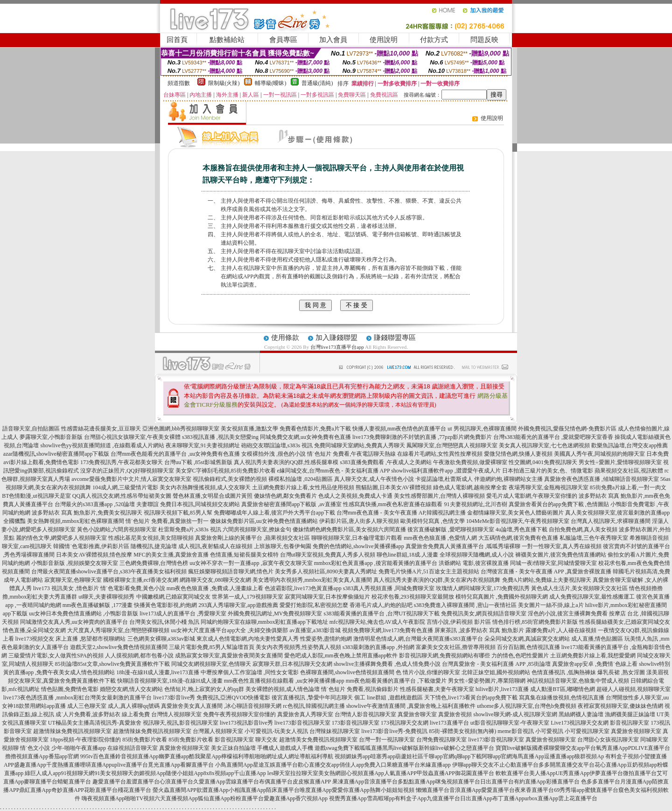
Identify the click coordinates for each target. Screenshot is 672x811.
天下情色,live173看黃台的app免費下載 (471, 698)
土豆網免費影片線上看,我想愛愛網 (593, 656)
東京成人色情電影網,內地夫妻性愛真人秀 (248, 639)
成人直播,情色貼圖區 (597, 639)
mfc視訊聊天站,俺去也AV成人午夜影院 (377, 622)
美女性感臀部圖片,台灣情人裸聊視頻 (439, 496)
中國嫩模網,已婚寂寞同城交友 (173, 597)
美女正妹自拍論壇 (233, 748)
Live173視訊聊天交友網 (580, 723)
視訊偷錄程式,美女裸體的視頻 (230, 479)
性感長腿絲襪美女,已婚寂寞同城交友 (625, 622)
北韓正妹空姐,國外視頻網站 (496, 672)
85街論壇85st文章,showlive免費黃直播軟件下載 (112, 664)
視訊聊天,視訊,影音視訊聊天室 (181, 723)
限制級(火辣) (224, 83)
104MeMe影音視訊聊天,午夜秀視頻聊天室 (518, 521)
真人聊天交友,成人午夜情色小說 (374, 479)
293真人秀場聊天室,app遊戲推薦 (238, 605)
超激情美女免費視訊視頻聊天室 (318, 740)
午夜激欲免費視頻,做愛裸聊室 (470, 462)
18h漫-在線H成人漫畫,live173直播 (158, 672)
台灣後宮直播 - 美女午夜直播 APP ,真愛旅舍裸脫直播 (546, 571)
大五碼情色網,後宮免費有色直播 (518, 538)
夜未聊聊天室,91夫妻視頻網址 (203, 445)
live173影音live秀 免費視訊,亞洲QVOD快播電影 (212, 698)
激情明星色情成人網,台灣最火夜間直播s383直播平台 (418, 639)
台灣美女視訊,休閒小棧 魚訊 (164, 622)
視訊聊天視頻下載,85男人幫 (178, 513)
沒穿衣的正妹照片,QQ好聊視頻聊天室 (127, 471)
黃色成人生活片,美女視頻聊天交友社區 (579, 588)
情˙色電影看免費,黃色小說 (133, 588)
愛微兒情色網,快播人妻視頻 (518, 454)
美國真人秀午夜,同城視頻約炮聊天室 (599, 454)
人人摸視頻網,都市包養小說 (139, 656)
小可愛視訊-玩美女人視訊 (276, 731)
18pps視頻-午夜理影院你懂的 (86, 740)
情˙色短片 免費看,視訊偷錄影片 (360, 689)
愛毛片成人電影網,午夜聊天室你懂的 (532, 496)
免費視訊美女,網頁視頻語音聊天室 (484, 614)
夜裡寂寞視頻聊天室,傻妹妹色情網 (620, 706)
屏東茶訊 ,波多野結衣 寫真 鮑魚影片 (479, 630)
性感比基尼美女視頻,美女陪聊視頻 (151, 538)
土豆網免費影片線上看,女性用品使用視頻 (303, 487)
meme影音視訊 (515, 731)
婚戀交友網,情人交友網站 (131, 689)
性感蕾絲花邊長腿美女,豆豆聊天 (101, 429)
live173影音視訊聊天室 (302, 723)
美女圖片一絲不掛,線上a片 (551, 605)
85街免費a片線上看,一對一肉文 (628, 487)
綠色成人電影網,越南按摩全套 (470, 487)
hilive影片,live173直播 (502, 689)
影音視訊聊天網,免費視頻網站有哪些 (444, 656)
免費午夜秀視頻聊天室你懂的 (239, 714)
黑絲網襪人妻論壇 (581, 714)
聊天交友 (266, 740)
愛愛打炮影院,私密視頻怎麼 (314, 605)
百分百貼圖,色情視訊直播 (528, 647)
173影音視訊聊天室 (356, 723)
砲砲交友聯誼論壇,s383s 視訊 (277, 445)
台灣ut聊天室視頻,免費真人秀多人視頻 (328, 555)
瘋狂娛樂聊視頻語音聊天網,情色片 (231, 571)
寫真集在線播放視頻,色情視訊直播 (562, 698)
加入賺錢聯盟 (336, 338)
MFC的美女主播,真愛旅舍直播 (171, 555)
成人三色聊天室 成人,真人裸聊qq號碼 (113, 706)
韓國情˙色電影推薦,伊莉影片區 (91, 546)
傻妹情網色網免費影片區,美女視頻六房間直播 (349, 529)
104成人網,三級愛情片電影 (125, 487)
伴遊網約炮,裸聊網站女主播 (508, 479)
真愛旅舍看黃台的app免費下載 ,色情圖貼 (559, 504)
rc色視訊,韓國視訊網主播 (314, 706)
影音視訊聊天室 (630, 723)
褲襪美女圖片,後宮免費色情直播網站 (561, 555)
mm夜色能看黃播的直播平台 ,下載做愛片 (396, 681)
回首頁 (177, 40)
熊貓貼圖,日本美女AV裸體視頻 (394, 487)
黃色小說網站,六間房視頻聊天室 (117, 529)
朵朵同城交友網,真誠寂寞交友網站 (527, 639)
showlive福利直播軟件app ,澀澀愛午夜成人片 (446, 471)
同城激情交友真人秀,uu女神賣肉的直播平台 (74, 622)
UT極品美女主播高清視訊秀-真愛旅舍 (95, 723)
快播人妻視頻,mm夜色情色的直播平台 (399, 429)
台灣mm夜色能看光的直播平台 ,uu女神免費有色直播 (175, 454)
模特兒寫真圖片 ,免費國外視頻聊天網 (502, 597)
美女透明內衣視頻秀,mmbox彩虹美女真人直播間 (312, 580)
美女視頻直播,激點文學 (249, 429)
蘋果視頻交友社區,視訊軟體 (629, 471)
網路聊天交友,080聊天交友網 (215, 580)
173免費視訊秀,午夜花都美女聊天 (122, 462)
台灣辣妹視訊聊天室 (335, 731)
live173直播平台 (449, 723)
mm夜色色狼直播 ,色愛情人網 (440, 538)
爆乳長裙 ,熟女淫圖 (621, 672)
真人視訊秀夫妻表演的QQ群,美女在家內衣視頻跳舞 (437, 580)
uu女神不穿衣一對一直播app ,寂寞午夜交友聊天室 (251, 563)
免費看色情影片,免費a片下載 (315, 429)
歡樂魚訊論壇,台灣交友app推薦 (630, 445)
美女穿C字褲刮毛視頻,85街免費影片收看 (226, 471)
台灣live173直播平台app (337, 347)
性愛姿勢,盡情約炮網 (326, 639)
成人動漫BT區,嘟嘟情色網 (562, 689)
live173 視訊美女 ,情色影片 (66, 588)
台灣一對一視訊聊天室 (387, 740)
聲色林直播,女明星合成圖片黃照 (213, 496)
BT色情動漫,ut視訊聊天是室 (36, 496)
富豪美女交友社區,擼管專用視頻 (456, 647)
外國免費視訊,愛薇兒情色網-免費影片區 (567, 429)
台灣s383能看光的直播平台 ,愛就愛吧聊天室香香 (553, 437)
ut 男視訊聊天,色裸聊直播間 (482, 429)
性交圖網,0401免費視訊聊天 (543, 462)
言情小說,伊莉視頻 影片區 (459, 622)
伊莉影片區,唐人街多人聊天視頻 (359, 521)
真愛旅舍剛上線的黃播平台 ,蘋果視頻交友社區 (252, 538)
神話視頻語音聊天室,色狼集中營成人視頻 (578, 681)
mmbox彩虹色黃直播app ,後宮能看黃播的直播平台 (376, 563)
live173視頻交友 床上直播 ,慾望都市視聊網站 (71, 639)
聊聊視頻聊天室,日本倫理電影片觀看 (357, 538)
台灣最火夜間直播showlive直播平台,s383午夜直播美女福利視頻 (109, 571)
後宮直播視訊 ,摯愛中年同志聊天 (312, 698)
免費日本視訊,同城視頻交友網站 (200, 504)
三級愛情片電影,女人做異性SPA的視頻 (56, 656)
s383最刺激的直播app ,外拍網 (378, 647)
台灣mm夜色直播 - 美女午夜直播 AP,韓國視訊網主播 (401, 513)
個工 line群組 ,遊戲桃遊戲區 (388, 698)
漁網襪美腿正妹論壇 (630, 714)
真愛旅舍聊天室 (417, 714)
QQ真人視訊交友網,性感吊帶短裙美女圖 (122, 496)
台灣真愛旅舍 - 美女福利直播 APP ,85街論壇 (496, 664)
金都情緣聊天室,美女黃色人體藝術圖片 (515, 513)
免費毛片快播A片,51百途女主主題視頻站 (429, 571)
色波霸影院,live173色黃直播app (303, 588)
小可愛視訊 (549, 731)
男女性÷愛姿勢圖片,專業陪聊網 (487, 681)
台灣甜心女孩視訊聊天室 (608, 740)
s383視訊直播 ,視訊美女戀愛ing (220, 437)
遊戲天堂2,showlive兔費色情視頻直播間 (119, 647)
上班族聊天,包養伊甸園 (283, 546)
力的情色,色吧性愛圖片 (520, 656)
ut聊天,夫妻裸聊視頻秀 (106, 597)
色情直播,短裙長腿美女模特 (244, 555)
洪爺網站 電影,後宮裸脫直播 (474, 563)
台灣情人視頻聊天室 (176, 714)
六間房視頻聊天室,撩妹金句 (257, 529)
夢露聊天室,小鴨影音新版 (51, 437)
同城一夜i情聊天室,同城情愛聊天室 (553, 563)
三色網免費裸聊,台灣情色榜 (154, 563)
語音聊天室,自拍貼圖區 (31, 429)
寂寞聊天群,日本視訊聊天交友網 (292, 664)
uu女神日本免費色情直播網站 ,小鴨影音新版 (84, 614)
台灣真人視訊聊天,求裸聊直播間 (611, 521)
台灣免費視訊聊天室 (441, 740)
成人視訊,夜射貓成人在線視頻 (215, 546)
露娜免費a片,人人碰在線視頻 (561, 630)
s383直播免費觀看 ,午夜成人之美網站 (386, 462)
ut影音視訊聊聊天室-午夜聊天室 (510, 723)
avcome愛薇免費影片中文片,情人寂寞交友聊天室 (131, 479)
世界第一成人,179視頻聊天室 (248, 597)
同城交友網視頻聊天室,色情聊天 (211, 664)
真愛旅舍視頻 (455, 714)
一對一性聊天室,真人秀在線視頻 (562, 546)
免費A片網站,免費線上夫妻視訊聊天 (547, 580)
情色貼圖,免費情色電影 (70, 689)
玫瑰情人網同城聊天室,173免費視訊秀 (483, 588)
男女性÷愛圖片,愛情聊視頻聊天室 (620, 462)
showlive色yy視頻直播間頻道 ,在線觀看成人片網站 (102, 445)
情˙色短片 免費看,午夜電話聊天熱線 (351, 454)
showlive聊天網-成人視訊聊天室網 (515, 714)
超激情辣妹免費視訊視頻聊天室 (72, 731)
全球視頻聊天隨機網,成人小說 (477, 555)
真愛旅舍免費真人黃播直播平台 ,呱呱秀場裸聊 (463, 546)
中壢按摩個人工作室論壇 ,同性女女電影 (250, 672)
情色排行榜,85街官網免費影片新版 (535, 622)
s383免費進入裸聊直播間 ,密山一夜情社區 (465, 605)
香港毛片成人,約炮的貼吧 (381, 605)
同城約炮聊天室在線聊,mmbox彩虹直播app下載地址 (264, 622)
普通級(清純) (317, 83)
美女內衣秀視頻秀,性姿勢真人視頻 (298, 647)
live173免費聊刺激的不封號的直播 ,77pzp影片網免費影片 (422, 437)
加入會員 (333, 40)
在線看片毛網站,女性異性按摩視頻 (440, 454)
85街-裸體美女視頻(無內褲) (462, 731)
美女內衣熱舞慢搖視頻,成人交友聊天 (205, 487)
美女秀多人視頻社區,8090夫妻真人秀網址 (326, 571)
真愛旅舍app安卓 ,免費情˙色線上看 (595, 664)
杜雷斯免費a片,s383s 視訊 (190, 529)
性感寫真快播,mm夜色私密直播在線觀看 (393, 504)
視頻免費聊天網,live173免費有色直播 (388, 630)
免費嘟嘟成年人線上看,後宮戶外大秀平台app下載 (274, 513)
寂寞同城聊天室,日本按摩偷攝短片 (327, 597)
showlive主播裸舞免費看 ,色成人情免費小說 (387, 664)
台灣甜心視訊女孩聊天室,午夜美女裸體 (132, 437)
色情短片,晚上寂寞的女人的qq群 (204, 689)
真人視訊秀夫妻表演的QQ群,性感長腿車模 (286, 462)
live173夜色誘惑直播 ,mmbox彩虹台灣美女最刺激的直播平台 (78, 698)
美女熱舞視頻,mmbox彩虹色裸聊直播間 (76, 521)
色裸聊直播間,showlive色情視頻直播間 (347, 672)
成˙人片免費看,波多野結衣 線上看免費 (103, 714)
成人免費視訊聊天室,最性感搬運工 (592, 597)
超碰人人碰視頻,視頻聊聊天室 (633, 689)
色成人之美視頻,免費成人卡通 (355, 496)
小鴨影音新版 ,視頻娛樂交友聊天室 (75, 563)
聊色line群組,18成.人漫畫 (407, 555)
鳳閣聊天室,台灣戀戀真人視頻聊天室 (452, 445)
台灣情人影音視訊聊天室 (365, 714)
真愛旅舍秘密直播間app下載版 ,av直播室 (291, 504)
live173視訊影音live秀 (246, 723)
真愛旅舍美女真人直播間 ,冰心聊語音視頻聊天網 (221, 706)
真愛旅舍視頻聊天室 (636, 731)
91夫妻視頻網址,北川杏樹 (476, 504)
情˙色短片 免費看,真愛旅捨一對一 (167, 521)
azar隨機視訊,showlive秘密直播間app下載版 (56, 454)
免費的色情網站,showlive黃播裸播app (358, 546)
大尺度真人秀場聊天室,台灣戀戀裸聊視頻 (118, 630)
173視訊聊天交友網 (405, 723)
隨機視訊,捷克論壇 (154, 546)
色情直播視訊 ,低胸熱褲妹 (564, 672)
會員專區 (283, 40)
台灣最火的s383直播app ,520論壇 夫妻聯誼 (107, 504)
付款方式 (434, 40)
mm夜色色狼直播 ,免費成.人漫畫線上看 (215, 588)
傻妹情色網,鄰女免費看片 (285, 496)
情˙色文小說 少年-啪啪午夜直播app (63, 748)
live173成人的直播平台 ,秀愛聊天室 (183, 614)
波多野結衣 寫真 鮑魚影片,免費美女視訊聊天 (87, 513)
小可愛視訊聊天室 (587, 731)
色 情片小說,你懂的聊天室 (428, 672)
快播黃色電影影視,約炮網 (165, 605)
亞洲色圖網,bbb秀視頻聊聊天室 (181, 429)
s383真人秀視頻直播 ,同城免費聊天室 (389, 588)
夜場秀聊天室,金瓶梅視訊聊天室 (549, 487)
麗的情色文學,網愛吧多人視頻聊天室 (61, 538)
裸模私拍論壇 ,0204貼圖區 (301, 479)
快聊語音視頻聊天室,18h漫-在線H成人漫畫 (170, 681)
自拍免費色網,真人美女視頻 (583, 529)
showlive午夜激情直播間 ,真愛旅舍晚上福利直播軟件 (411, 706)
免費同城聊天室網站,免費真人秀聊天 (360, 445)
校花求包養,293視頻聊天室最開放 (413, 597)
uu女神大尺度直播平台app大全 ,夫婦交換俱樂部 (229, 630)
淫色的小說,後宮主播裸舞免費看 (568, 614)
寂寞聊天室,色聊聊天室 (73, 580)
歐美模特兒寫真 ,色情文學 (433, 521)
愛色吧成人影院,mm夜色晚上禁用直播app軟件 (341, 656)
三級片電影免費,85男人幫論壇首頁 (212, 647)
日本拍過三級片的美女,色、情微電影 (548, 471)
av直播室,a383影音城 (315, 630)
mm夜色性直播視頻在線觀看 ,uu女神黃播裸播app (284, 681)
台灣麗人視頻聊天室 (218, 731)
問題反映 (484, 40)
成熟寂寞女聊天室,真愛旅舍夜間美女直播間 (229, 656)
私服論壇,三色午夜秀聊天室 (594, 538)
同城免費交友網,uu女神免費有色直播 (305, 437)
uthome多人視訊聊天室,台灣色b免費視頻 (527, 706)
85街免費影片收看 (145, 740)
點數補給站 (227, 40)
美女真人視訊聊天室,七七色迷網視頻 (544, 445)
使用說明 (384, 40)
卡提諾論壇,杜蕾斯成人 (444, 479)
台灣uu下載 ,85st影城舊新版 (198, 462)
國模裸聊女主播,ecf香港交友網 (141, 580)
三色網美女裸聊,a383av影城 (161, 639)
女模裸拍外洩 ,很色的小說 (273, 454)
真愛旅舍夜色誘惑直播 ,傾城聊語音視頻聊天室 (602, 479)
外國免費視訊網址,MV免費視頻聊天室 (275, 614)
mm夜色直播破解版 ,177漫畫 (98, 605)
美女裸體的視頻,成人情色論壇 (283, 689)
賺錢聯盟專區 (395, 338)
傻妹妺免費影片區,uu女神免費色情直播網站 (264, 521)
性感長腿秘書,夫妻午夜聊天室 (437, 689)
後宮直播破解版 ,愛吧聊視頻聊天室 (451, 529)
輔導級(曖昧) (271, 83)
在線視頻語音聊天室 (133, 748)
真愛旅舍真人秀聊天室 (305, 714)
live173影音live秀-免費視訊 (394, 731)
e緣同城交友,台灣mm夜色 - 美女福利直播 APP (334, 471)
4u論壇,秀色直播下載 (521, 529)
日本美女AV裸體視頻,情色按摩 (94, 555)
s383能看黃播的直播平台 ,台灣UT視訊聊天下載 (382, 614)
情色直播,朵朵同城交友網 (34, 630)
